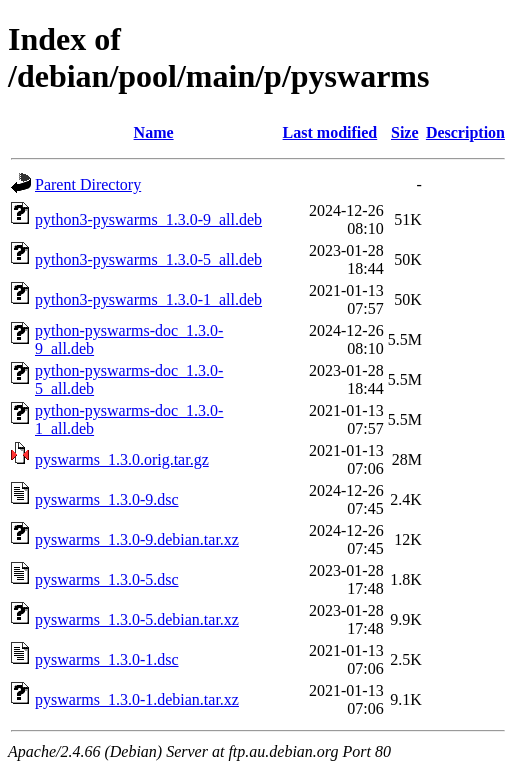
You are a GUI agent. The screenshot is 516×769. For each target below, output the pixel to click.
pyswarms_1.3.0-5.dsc (107, 579)
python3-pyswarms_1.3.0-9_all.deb (148, 219)
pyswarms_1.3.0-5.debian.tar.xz (137, 619)
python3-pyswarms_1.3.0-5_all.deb (148, 259)
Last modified (330, 132)
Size (405, 132)
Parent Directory (88, 184)
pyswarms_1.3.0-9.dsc (107, 499)
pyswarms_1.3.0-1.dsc (107, 659)
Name (154, 132)
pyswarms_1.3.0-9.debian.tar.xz (137, 539)
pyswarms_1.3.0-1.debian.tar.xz (137, 699)
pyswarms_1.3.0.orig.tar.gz (122, 459)
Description (465, 132)
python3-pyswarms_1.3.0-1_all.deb (148, 299)
